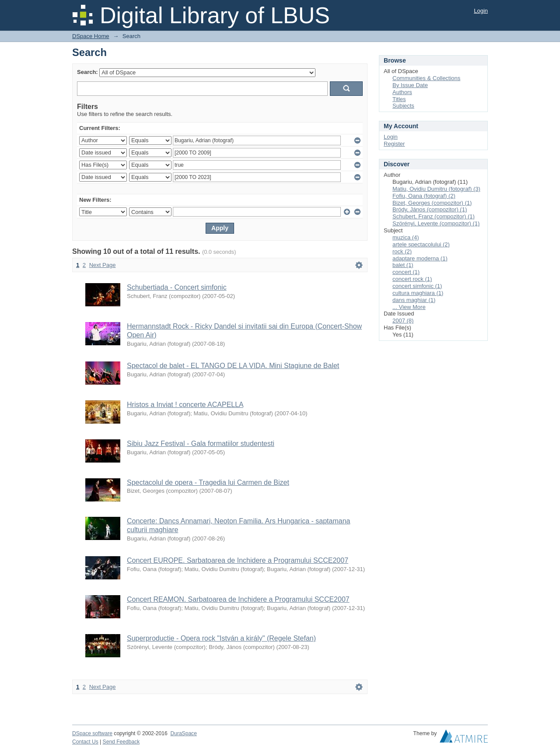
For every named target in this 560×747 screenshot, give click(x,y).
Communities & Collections (426, 78)
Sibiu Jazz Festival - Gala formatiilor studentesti (201, 444)
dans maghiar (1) (414, 300)
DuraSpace (183, 733)
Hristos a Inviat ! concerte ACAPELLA (185, 405)
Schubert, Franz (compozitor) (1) (434, 216)
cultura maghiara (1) (418, 293)
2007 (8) (403, 321)
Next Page (103, 265)
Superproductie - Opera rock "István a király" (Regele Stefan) (221, 638)
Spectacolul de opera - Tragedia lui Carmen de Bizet (208, 482)
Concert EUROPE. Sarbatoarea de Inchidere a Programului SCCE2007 (238, 560)
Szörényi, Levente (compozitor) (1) (436, 223)
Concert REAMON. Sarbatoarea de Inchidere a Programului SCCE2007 (238, 599)
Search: (87, 72)
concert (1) (406, 272)
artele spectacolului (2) (421, 244)
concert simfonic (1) (417, 286)
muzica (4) (406, 237)
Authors (402, 92)
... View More (409, 307)
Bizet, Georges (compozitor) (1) (432, 203)
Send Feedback (121, 742)
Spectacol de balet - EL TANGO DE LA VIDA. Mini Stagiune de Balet (233, 366)
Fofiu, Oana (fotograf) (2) (424, 196)
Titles (399, 99)
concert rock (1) (412, 279)
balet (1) (403, 265)
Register (394, 144)
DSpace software (92, 733)
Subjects (403, 106)
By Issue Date (410, 85)
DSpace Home (91, 36)
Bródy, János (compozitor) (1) (430, 209)
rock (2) (402, 251)
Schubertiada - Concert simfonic (177, 287)
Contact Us (85, 742)
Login (481, 11)
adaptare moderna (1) (420, 258)
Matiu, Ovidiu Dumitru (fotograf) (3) (436, 189)
